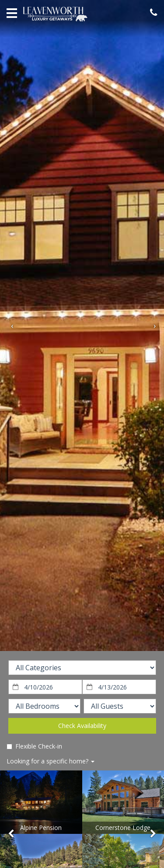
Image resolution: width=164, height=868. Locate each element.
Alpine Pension (41, 828)
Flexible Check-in (34, 746)
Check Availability (82, 726)
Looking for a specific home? (51, 761)
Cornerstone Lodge (123, 828)
